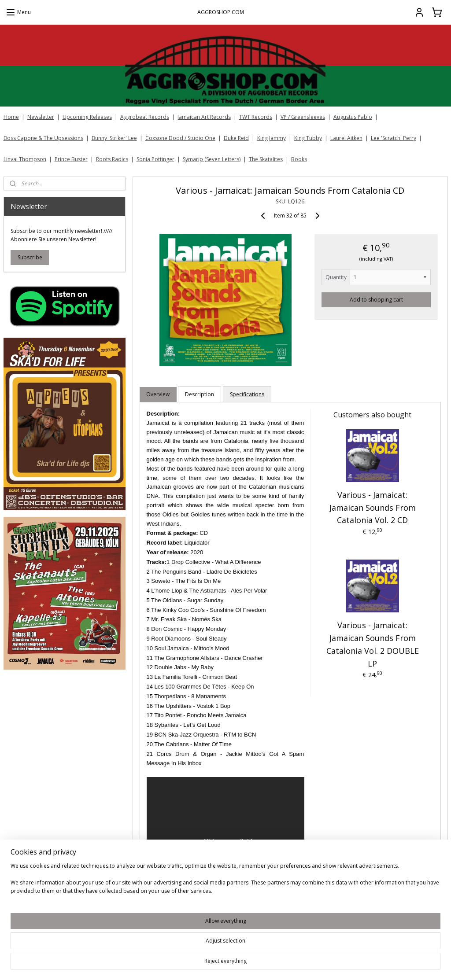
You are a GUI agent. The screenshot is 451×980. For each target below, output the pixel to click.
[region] (167, 949)
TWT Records (256, 117)
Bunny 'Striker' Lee (114, 138)
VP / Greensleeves (303, 117)
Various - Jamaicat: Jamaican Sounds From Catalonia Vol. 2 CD (372, 508)
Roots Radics (112, 159)
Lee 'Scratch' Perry (394, 138)
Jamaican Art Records (204, 117)
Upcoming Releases (87, 117)
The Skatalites (266, 159)
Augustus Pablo (353, 117)
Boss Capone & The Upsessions (43, 138)
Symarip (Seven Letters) (212, 159)
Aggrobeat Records (145, 117)
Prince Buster (71, 159)
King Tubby (308, 138)
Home (11, 117)
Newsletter (41, 117)
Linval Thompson (25, 159)
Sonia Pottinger (155, 159)
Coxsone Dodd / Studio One (180, 138)
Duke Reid (236, 138)
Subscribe (30, 257)
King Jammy (272, 138)
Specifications (247, 394)
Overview (158, 394)
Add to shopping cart (376, 300)
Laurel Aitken (346, 138)
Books (299, 159)
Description (200, 394)
